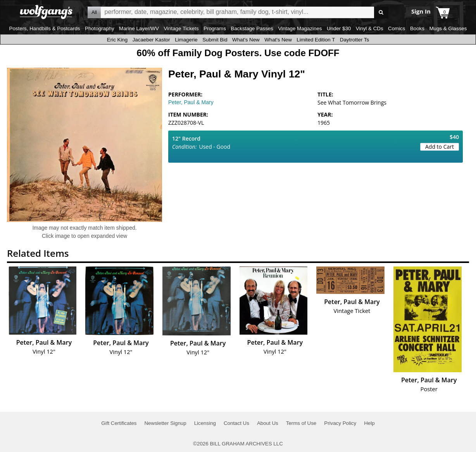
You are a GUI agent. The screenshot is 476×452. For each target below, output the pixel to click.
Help (369, 423)
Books (417, 28)
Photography (100, 28)
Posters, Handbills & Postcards (45, 28)
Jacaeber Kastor (151, 40)
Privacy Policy (340, 423)
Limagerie (186, 40)
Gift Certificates (119, 423)
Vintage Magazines (300, 28)
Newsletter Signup (165, 423)
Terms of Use (301, 423)
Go (381, 13)
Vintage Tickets (181, 28)
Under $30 (339, 28)
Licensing (205, 423)
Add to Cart (440, 147)
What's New (246, 40)
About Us (268, 423)
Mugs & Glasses (448, 28)
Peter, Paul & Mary (191, 102)
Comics (397, 28)
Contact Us (236, 423)
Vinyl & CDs (370, 28)
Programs (215, 28)
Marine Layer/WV (139, 28)
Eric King (117, 40)
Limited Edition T (316, 40)
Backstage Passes (252, 28)
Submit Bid (215, 40)
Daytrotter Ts (354, 40)
